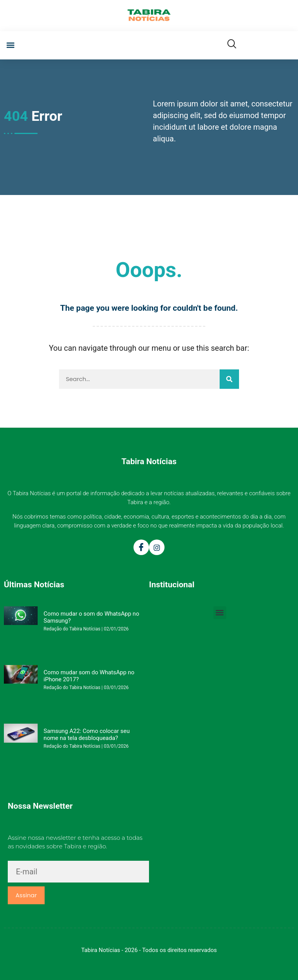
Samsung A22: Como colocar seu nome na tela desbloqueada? (87, 735)
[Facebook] (141, 547)
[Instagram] (157, 547)
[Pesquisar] (229, 379)
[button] (10, 45)
